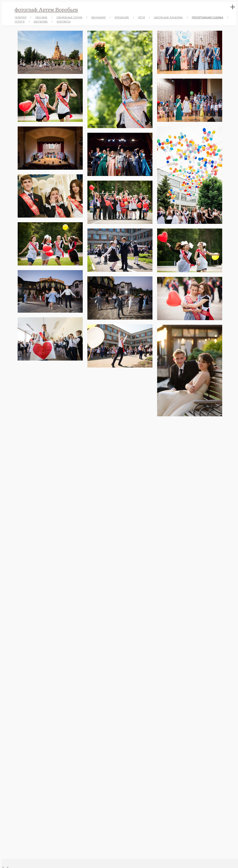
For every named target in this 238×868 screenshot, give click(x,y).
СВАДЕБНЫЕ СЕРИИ (69, 17)
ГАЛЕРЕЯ (20, 17)
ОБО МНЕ (41, 17)
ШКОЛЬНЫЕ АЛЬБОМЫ (169, 17)
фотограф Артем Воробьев (46, 10)
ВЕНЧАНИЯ (98, 17)
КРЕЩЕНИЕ (122, 17)
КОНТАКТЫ (64, 22)
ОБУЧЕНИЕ (41, 22)
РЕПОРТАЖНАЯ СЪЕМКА (208, 17)
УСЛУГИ (20, 22)
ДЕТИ (141, 17)
